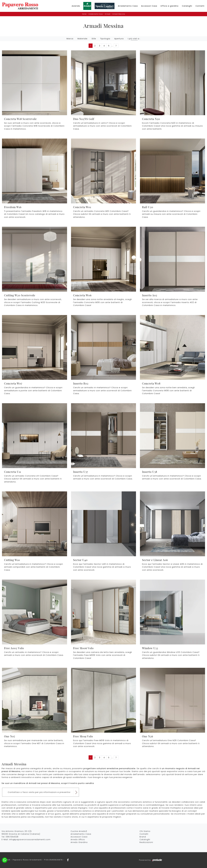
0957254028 (12, 837)
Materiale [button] (82, 39)
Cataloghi (187, 6)
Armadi (108, 14)
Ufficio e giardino (170, 6)
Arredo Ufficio (78, 840)
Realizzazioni (146, 842)
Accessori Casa (149, 6)
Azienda (76, 6)
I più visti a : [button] (134, 39)
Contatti (200, 6)
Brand (143, 837)
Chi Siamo (145, 831)
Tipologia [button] (105, 39)
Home (84, 14)
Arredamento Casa (128, 6)
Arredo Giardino (79, 842)
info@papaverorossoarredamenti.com (30, 840)
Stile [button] (94, 39)
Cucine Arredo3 (79, 831)
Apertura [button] (119, 39)
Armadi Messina (119, 14)
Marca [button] (70, 39)
